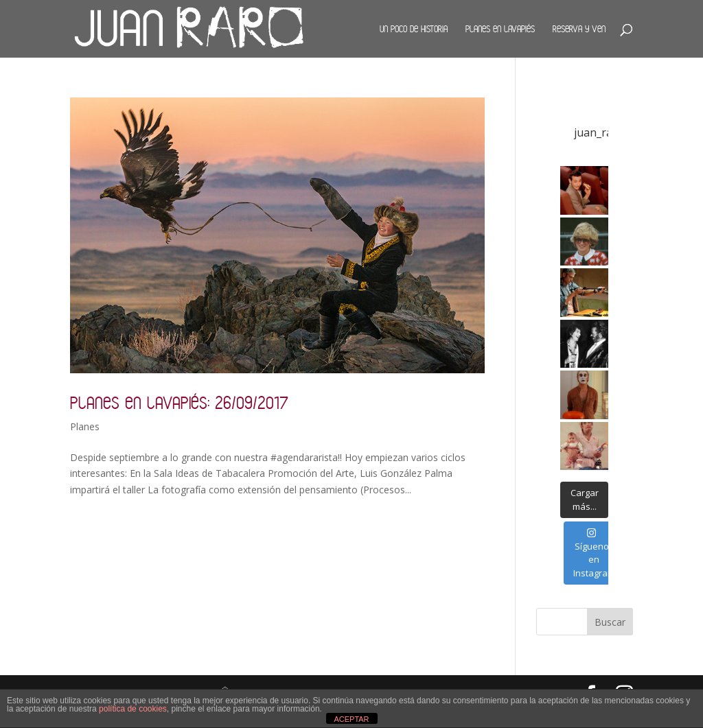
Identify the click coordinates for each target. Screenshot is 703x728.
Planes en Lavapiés (500, 29)
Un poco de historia (414, 29)
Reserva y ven (579, 29)
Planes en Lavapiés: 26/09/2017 (179, 402)
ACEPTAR (351, 719)
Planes (85, 426)
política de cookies (133, 709)
